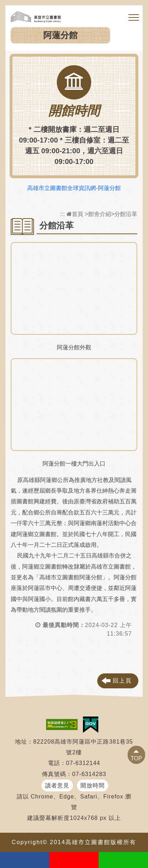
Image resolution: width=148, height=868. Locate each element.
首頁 (75, 214)
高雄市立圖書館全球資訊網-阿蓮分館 (74, 188)
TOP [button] (136, 758)
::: (62, 214)
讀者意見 (57, 785)
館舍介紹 (100, 214)
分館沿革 (126, 214)
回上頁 (122, 681)
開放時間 (93, 785)
